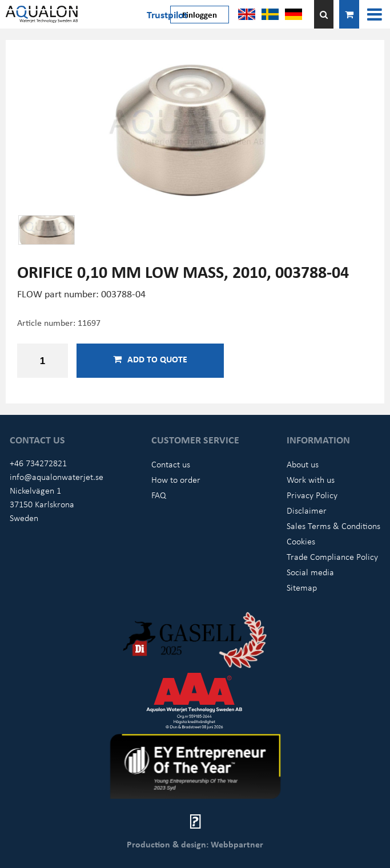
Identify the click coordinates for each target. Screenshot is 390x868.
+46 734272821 (38, 463)
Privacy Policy (312, 495)
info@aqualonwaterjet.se (57, 477)
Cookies (301, 541)
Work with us (311, 479)
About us (303, 464)
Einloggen (200, 14)
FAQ (159, 495)
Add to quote (150, 359)
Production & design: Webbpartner (195, 844)
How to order (176, 479)
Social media (310, 572)
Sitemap (302, 587)
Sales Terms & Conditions (333, 526)
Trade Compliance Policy (332, 556)
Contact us (171, 464)
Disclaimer (307, 510)
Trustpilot (167, 14)
